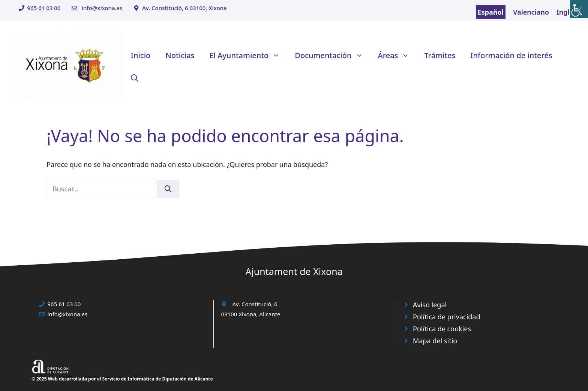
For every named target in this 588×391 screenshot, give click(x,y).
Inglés (567, 12)
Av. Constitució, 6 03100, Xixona (184, 8)
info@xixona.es (102, 8)
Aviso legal (430, 305)
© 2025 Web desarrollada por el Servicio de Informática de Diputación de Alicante (122, 379)
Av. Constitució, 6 (255, 304)
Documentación (332, 56)
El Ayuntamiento (248, 56)
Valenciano (531, 12)
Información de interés (511, 55)
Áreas (397, 56)
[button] (135, 78)
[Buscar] (168, 189)
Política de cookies (442, 329)
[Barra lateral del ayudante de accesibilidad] (579, 9)
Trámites (440, 55)
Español (491, 12)
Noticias (180, 55)
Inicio (141, 55)
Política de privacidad (446, 317)
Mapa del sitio (435, 341)
